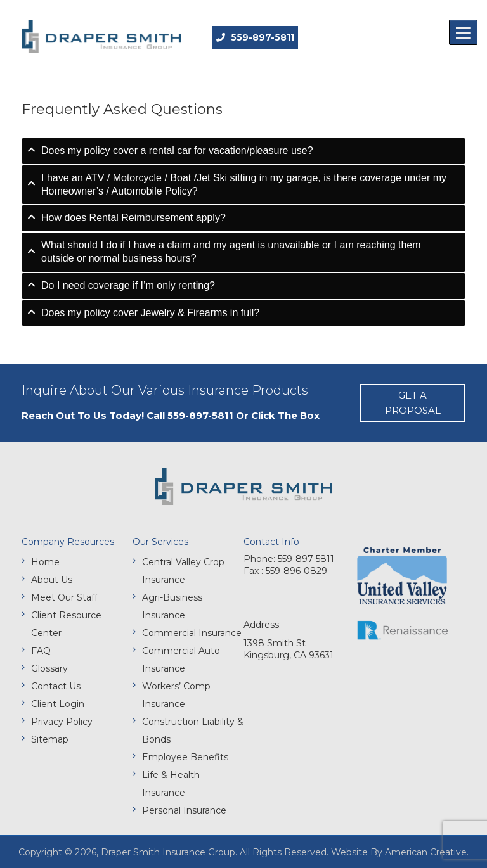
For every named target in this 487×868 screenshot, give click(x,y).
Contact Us (56, 686)
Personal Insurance (184, 810)
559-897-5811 (255, 37)
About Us (52, 580)
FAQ (41, 651)
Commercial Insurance (192, 633)
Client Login (58, 704)
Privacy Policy (62, 722)
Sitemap (50, 739)
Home (45, 562)
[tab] (243, 151)
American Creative (426, 852)
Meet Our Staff (64, 597)
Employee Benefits (185, 757)
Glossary (49, 668)
